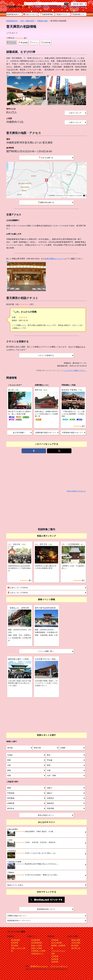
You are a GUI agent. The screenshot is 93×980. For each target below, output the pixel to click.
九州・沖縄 (81, 7)
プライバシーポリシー (59, 966)
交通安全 (50, 798)
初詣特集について (79, 14)
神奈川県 (37, 748)
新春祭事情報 (46, 14)
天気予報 (46, 43)
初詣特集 (55, 959)
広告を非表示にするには (76, 491)
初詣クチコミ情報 (62, 14)
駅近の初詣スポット (46, 815)
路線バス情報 (37, 945)
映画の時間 (76, 940)
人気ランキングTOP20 (18, 588)
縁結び (50, 793)
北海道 (46, 7)
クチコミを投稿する (46, 355)
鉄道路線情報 (37, 943)
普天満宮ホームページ (56, 259)
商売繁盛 (11, 798)
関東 (36, 7)
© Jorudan (78, 196)
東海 (66, 7)
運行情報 (15, 945)
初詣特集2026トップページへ (19, 921)
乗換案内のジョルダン (39, 966)
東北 (51, 7)
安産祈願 (50, 808)
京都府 (63, 748)
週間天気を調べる (46, 202)
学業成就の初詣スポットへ (73, 433)
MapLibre (60, 196)
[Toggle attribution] (84, 196)
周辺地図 (23, 43)
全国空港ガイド (37, 953)
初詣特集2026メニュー (14, 14)
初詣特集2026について (46, 909)
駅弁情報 (75, 945)
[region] (46, 180)
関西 (40, 7)
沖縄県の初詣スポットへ (17, 916)
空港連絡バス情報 (38, 951)
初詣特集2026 (14, 7)
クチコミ (34, 43)
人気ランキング (30, 14)
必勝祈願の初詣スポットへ (46, 433)
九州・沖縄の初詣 (27, 21)
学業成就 (11, 793)
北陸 (61, 7)
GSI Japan (70, 196)
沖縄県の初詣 (42, 21)
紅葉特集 (55, 956)
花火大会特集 (57, 943)
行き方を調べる (46, 158)
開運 (9, 788)
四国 (74, 7)
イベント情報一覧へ (46, 651)
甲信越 (56, 7)
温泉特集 (55, 962)
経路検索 (15, 943)
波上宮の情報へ (19, 433)
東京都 (10, 748)
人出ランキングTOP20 (18, 593)
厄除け (50, 788)
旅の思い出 (76, 948)
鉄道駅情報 (36, 940)
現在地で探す (78, 4)
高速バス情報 (37, 948)
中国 (70, 7)
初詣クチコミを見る (15, 885)
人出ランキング (75, 113)
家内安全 (11, 808)
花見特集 (55, 940)
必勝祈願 (11, 803)
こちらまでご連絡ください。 (75, 370)
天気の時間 (76, 943)
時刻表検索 (16, 940)
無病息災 (50, 803)
